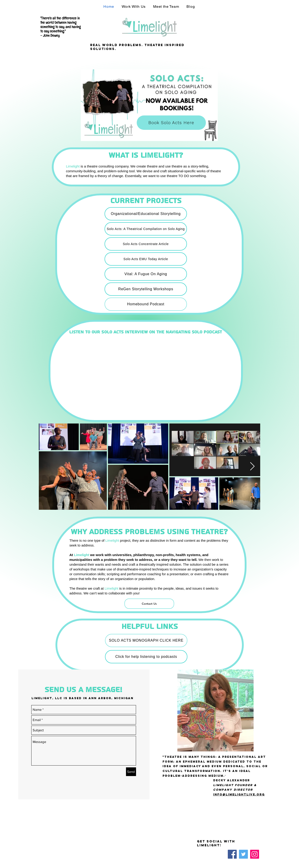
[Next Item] (252, 467)
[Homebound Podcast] (146, 304)
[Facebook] (232, 854)
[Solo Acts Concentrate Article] (146, 244)
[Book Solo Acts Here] (171, 123)
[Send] (131, 772)
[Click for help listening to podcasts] (146, 657)
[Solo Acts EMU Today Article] (146, 259)
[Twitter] (243, 854)
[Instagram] (255, 854)
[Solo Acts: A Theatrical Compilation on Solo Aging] (146, 229)
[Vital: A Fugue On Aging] (146, 274)
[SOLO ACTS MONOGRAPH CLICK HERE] (146, 641)
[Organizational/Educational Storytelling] (146, 214)
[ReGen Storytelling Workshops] (146, 289)
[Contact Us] (149, 604)
